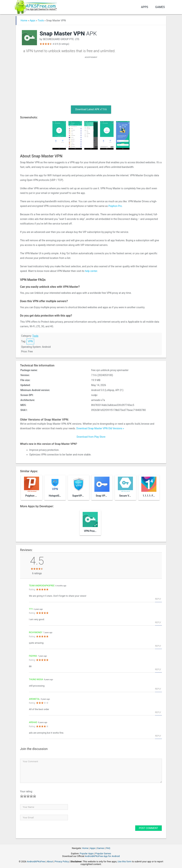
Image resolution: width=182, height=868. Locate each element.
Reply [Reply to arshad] (158, 736)
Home (24, 20)
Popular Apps (87, 853)
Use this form (125, 862)
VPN (30, 341)
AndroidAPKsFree (36, 862)
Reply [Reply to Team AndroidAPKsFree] (158, 599)
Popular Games (103, 853)
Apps (144, 7)
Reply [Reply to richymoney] (158, 646)
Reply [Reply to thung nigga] (158, 689)
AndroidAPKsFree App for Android (102, 856)
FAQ (108, 848)
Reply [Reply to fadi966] (158, 669)
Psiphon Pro (115, 206)
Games (160, 7)
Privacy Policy (62, 862)
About (50, 862)
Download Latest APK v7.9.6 (91, 109)
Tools (41, 20)
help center (91, 271)
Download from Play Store (91, 437)
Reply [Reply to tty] (158, 622)
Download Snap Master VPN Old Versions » (100, 428)
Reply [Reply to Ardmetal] (158, 712)
